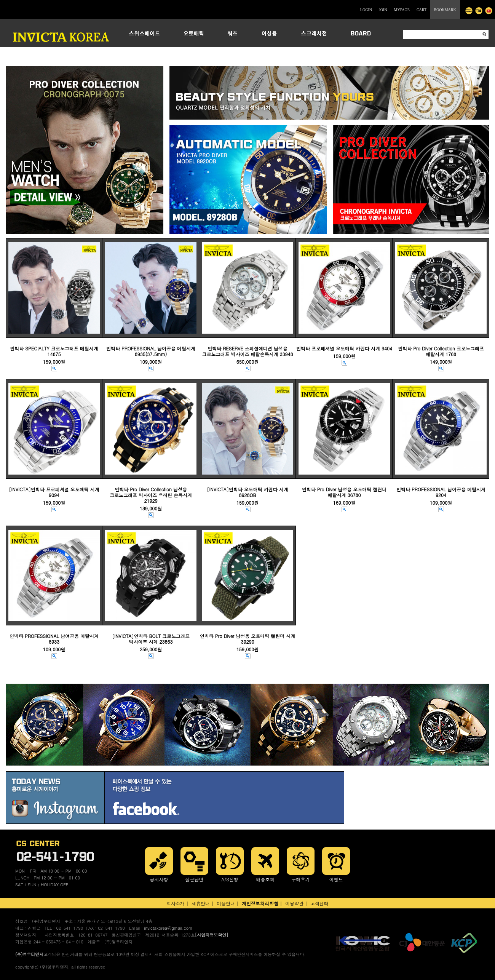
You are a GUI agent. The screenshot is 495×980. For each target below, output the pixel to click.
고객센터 (319, 903)
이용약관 (294, 903)
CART (422, 10)
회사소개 (176, 903)
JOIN (383, 10)
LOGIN (366, 10)
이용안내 (226, 903)
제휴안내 (201, 903)
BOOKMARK (445, 10)
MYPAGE (402, 10)
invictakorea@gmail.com (168, 928)
